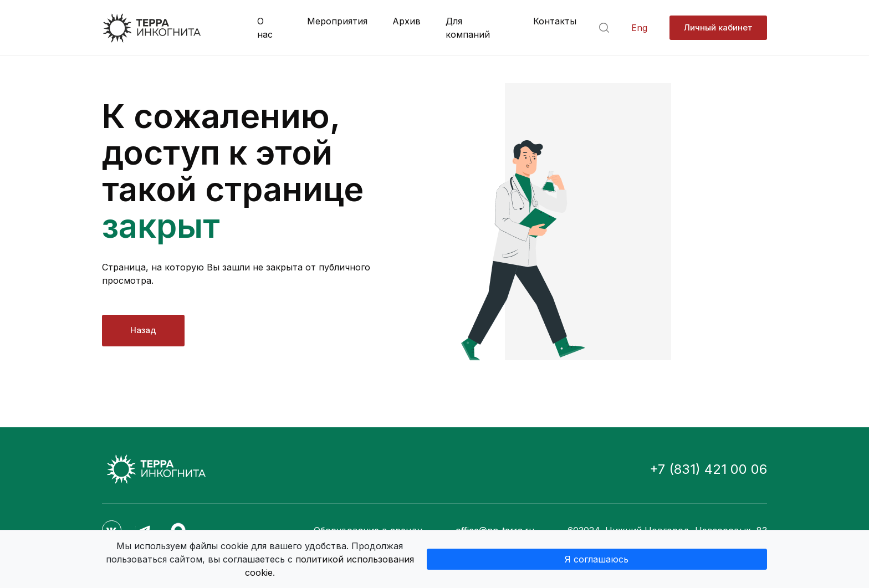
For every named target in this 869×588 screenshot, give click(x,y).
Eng (639, 28)
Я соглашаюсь (597, 559)
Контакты (555, 21)
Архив (407, 21)
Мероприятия (337, 21)
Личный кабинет (718, 27)
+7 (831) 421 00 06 (708, 469)
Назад (143, 330)
